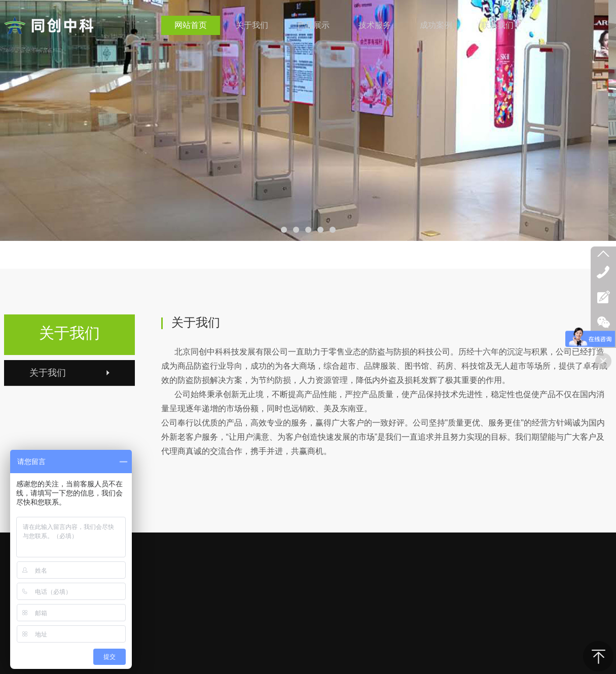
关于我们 (69, 333)
